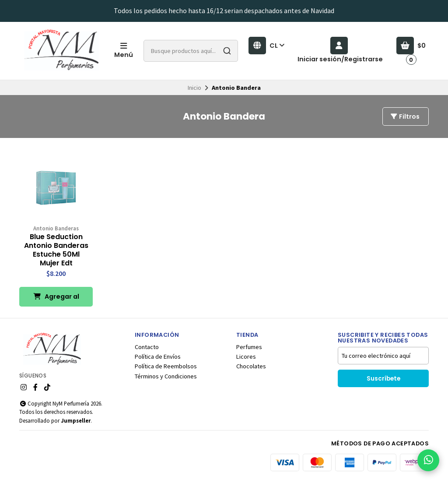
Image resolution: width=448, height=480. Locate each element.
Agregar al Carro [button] (56, 299)
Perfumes (249, 347)
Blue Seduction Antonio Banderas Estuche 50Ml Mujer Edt (56, 250)
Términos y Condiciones (166, 376)
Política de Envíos (158, 356)
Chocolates (251, 366)
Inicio (194, 88)
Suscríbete (383, 379)
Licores (246, 356)
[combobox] (191, 51)
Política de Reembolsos (166, 366)
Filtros (405, 116)
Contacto (147, 347)
